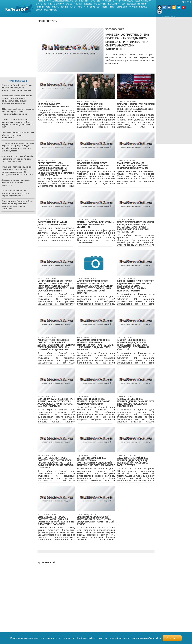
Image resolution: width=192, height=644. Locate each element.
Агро (80, 7)
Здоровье (131, 4)
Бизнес (69, 4)
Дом (99, 7)
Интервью (143, 7)
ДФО (131, 1)
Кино (86, 7)
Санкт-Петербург (82, 1)
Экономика (59, 4)
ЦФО (98, 1)
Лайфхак (133, 7)
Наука (111, 4)
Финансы (78, 4)
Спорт (118, 4)
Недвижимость (109, 7)
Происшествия (100, 4)
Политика (48, 4)
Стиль (93, 7)
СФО (126, 1)
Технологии (142, 4)
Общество (88, 4)
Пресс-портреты (50, 10)
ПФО (104, 1)
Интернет (40, 7)
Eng (189, 2)
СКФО (115, 1)
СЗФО (93, 1)
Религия (65, 7)
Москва (50, 1)
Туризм (73, 7)
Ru (183, 2)
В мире (39, 4)
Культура (56, 7)
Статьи (39, 10)
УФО (121, 1)
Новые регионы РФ (143, 1)
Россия (42, 1)
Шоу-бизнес (122, 7)
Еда (124, 4)
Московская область (64, 1)
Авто (48, 7)
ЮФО (109, 1)
